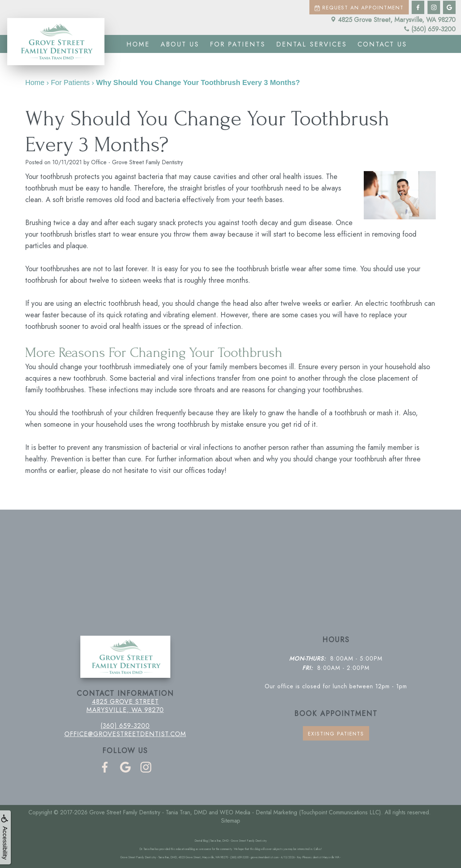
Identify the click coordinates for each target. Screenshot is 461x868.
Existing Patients (336, 734)
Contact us (382, 44)
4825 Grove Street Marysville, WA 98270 (125, 706)
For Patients (238, 44)
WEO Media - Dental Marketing (258, 812)
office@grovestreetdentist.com (125, 734)
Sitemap (231, 821)
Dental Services (312, 44)
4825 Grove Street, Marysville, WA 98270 (393, 20)
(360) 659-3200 (430, 29)
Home (138, 44)
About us (180, 44)
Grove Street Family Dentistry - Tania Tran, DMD (148, 812)
